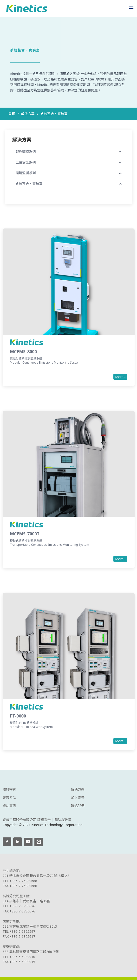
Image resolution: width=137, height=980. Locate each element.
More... (120, 379)
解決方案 (78, 789)
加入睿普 (78, 798)
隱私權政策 (63, 820)
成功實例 (9, 806)
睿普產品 (9, 798)
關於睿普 (9, 789)
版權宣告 (44, 820)
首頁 (12, 114)
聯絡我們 (78, 806)
